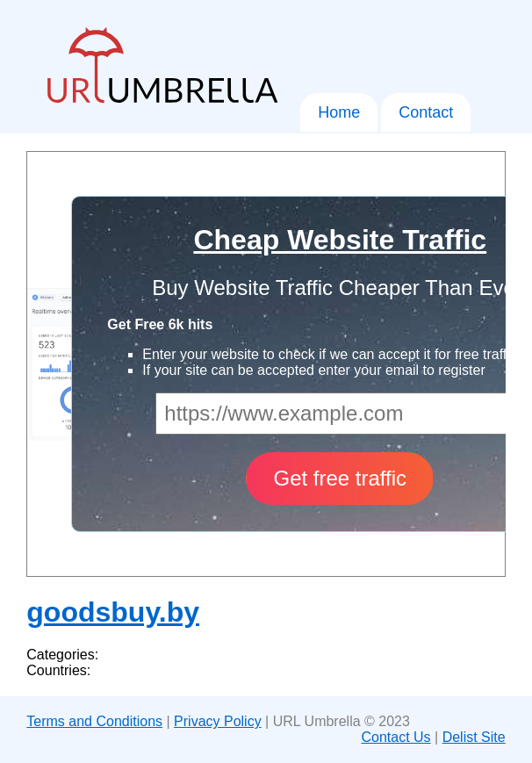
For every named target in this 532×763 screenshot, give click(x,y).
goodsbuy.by (113, 612)
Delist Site (474, 737)
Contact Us (395, 737)
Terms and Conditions (94, 721)
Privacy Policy (218, 721)
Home (339, 112)
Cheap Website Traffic (340, 240)
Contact (426, 112)
